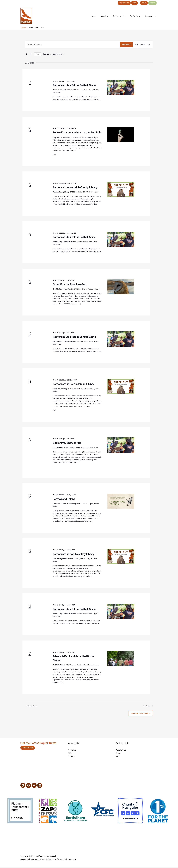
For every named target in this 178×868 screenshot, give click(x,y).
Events (119, 754)
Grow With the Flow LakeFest (70, 284)
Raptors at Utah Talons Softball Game (74, 85)
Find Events (126, 44)
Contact (71, 758)
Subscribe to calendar (140, 714)
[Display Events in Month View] (143, 44)
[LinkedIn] (42, 786)
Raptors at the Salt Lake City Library (73, 554)
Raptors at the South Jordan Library (73, 384)
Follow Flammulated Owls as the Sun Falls (77, 132)
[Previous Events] (27, 54)
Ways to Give (121, 751)
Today (38, 54)
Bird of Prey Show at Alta (67, 443)
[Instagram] (29, 786)
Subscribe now (28, 749)
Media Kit (72, 751)
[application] (109, 16)
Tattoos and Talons (64, 499)
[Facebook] (23, 786)
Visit (118, 758)
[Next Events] (31, 54)
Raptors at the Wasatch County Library (75, 187)
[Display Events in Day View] (149, 44)
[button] (124, 3)
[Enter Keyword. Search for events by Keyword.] (73, 44)
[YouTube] (36, 786)
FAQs (70, 754)
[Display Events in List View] (137, 44)
